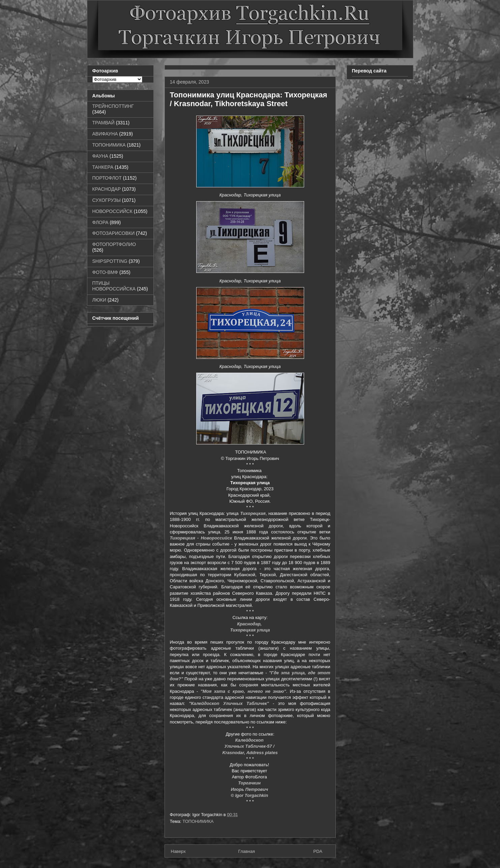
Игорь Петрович (250, 789)
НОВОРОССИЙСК (112, 211)
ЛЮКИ (99, 300)
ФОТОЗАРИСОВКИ (114, 233)
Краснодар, (250, 624)
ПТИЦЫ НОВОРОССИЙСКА (114, 286)
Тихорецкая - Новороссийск (201, 538)
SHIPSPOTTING (110, 261)
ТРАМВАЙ (104, 123)
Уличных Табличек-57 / (250, 746)
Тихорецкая (253, 513)
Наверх (178, 851)
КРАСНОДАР (107, 189)
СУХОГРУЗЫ (107, 200)
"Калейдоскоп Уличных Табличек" (229, 703)
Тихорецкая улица (250, 630)
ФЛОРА (100, 222)
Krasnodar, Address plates (250, 753)
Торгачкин (250, 783)
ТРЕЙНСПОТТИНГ (113, 106)
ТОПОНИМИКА (198, 821)
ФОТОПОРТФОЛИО (114, 244)
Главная (247, 851)
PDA (318, 851)
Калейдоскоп (250, 740)
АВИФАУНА (105, 134)
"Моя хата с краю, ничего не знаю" (243, 691)
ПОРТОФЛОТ (107, 178)
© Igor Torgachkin (250, 795)
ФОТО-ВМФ (105, 272)
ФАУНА (100, 156)
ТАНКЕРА (103, 167)
